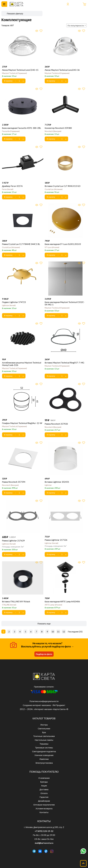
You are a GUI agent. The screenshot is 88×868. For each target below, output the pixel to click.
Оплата (44, 793)
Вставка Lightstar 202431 (57, 482)
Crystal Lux (54, 189)
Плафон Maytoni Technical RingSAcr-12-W (22, 423)
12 (64, 632)
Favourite (11, 131)
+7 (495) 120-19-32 (44, 831)
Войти (68, 4)
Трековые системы (44, 748)
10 (53, 632)
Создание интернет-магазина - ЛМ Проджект (44, 705)
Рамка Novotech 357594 (14, 482)
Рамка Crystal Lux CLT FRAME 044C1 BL (21, 244)
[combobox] (76, 25)
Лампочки (44, 759)
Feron (8, 189)
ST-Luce (52, 247)
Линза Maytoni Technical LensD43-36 (62, 70)
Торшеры (44, 744)
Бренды (44, 782)
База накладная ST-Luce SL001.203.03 (63, 244)
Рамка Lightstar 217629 (13, 541)
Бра (44, 732)
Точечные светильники (44, 736)
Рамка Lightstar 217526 (56, 540)
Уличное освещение (44, 755)
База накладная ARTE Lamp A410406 (62, 601)
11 (58, 632)
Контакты (44, 812)
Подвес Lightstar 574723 (14, 302)
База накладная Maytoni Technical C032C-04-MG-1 (65, 303)
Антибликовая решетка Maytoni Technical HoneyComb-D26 (22, 364)
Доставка (44, 789)
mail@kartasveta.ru (44, 843)
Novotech (53, 131)
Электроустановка (44, 763)
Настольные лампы (44, 740)
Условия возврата (44, 808)
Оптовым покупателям (44, 805)
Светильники (44, 728)
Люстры (44, 725)
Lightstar (9, 305)
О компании (44, 778)
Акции (44, 786)
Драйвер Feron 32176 (12, 186)
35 (81, 632)
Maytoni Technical (14, 73)
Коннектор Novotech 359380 (58, 128)
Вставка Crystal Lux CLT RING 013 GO (63, 186)
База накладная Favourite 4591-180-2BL (22, 128)
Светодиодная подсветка (44, 751)
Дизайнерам (44, 801)
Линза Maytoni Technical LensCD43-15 (20, 70)
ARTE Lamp (53, 605)
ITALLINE (9, 605)
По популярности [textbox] (76, 25)
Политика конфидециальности (44, 701)
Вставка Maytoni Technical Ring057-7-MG (64, 363)
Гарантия (44, 797)
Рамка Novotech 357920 (56, 424)
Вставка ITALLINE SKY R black (16, 601)
